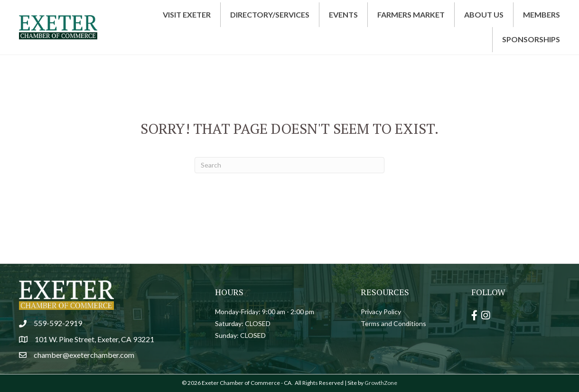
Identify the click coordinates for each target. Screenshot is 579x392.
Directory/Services (270, 14)
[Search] (289, 165)
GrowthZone (381, 383)
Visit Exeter (187, 14)
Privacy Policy (381, 312)
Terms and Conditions (393, 323)
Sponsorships (531, 39)
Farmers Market (411, 14)
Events (343, 14)
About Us (484, 14)
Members (542, 14)
